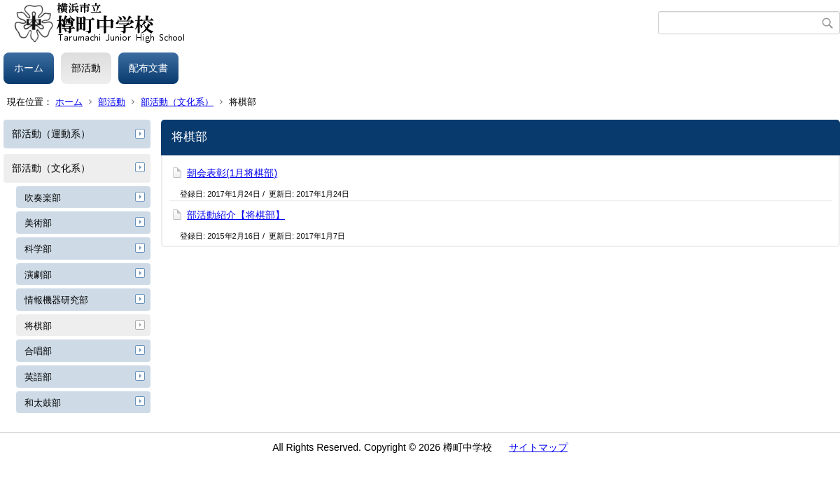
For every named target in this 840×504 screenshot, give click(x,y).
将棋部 (38, 326)
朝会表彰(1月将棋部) (232, 173)
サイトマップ (538, 447)
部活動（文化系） (177, 102)
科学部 (38, 249)
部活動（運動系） (51, 134)
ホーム (29, 68)
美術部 (38, 223)
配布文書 (148, 68)
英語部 (38, 377)
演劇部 (38, 275)
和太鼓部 (43, 403)
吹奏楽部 (43, 198)
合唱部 (38, 351)
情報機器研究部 (56, 300)
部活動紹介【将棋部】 (236, 215)
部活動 (86, 68)
